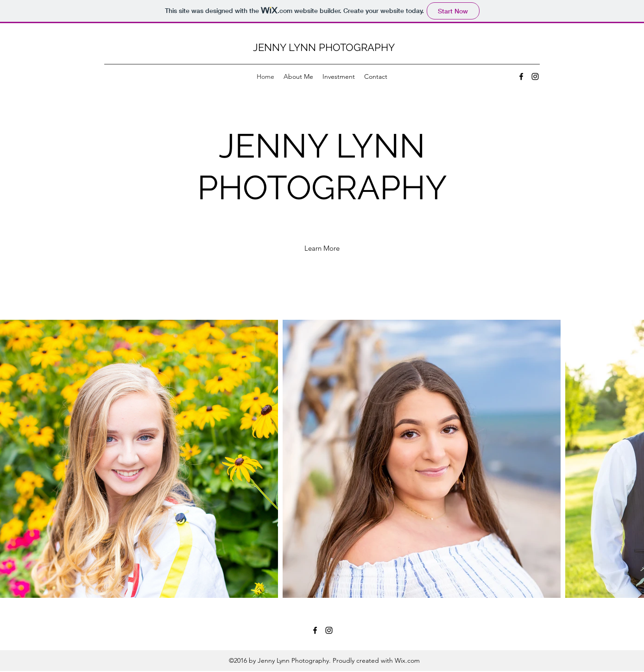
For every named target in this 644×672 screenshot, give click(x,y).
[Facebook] (521, 76)
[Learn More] (322, 248)
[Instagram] (535, 76)
